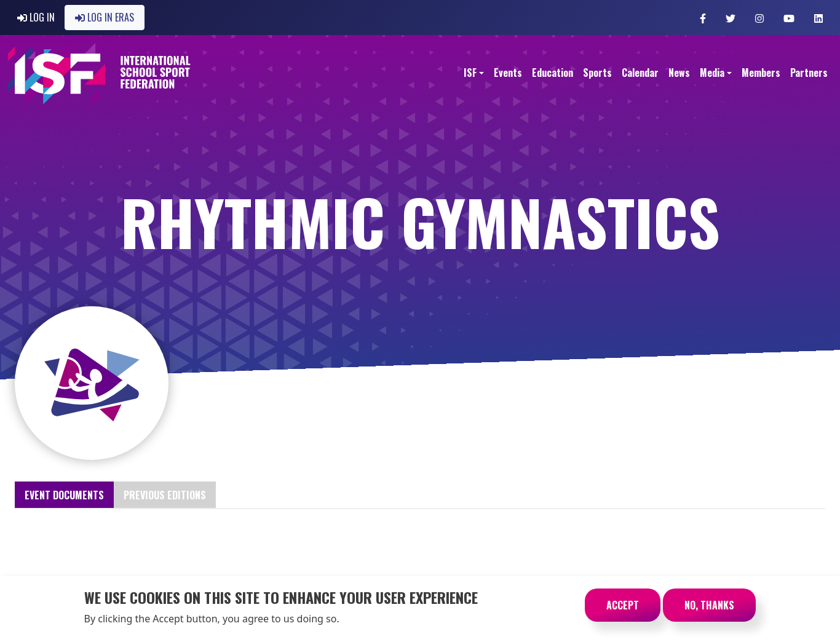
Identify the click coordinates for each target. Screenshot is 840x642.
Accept (623, 609)
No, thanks (709, 609)
